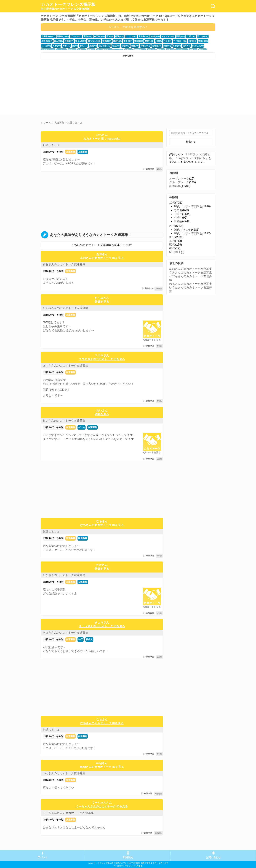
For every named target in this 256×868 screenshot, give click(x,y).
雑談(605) (119, 36)
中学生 (178, 214)
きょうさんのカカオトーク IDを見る (102, 626)
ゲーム (82, 427)
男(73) (75, 46)
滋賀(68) (134, 46)
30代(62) (176, 46)
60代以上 (175, 252)
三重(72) (93, 46)
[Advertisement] (84, 87)
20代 (80, 639)
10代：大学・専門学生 (188, 206)
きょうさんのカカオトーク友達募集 (65, 633)
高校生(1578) (63, 36)
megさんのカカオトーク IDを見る (102, 767)
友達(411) (155, 36)
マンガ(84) (46, 46)
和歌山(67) (145, 46)
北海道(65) (156, 46)
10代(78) (57, 46)
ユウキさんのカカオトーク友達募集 (65, 366)
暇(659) (110, 36)
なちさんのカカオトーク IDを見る (102, 525)
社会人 (89, 639)
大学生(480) (143, 36)
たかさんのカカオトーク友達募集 (64, 575)
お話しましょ (51, 145)
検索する (191, 142)
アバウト (43, 857)
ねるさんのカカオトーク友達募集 (191, 284)
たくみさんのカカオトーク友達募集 (65, 308)
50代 (172, 245)
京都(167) (107, 41)
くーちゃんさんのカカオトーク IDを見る (102, 806)
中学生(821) (99, 36)
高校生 (178, 221)
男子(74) (66, 46)
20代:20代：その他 (53, 152)
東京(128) (138, 41)
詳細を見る (102, 302)
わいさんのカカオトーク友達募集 (64, 421)
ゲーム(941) (76, 36)
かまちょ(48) (197, 46)
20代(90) (192, 41)
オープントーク (179, 179)
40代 (172, 241)
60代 (172, 248)
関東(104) (149, 41)
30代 (172, 237)
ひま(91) (167, 41)
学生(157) (128, 41)
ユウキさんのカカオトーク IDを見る (102, 359)
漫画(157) (117, 41)
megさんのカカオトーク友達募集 (64, 773)
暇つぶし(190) (94, 41)
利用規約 (128, 857)
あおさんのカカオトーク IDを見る (102, 258)
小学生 (178, 218)
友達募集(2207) (48, 36)
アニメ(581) (131, 36)
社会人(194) (81, 41)
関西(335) (180, 36)
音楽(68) (125, 46)
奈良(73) (83, 46)
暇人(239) (58, 41)
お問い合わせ (213, 857)
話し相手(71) (104, 46)
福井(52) (186, 46)
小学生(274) (47, 41)
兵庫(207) (69, 41)
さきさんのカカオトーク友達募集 (191, 272)
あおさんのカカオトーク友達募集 (64, 264)
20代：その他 (182, 230)
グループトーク (179, 182)
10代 (172, 203)
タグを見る (128, 56)
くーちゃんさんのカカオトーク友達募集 (68, 813)
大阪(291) (191, 36)
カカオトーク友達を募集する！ (128, 27)
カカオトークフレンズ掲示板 (68, 6)
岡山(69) (116, 46)
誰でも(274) (202, 36)
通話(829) (88, 36)
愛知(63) (167, 46)
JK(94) (158, 41)
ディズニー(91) (179, 41)
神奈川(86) (202, 41)
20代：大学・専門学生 (188, 233)
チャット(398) (168, 36)
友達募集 (71, 152)
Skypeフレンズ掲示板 (192, 158)
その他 (178, 210)
